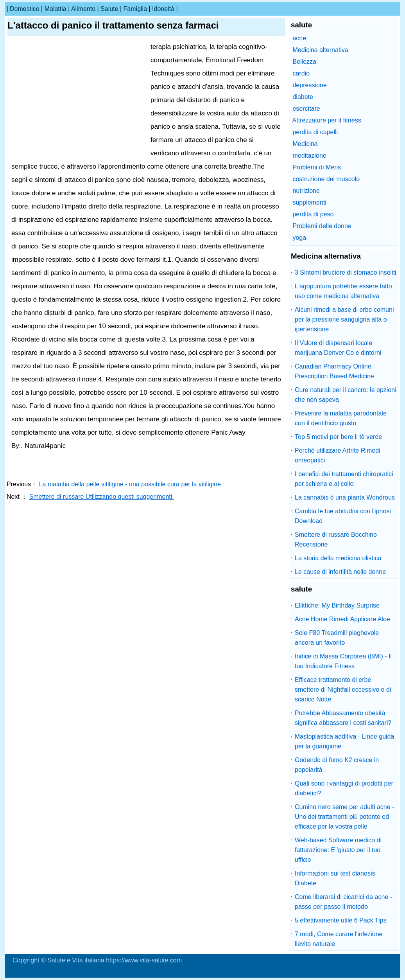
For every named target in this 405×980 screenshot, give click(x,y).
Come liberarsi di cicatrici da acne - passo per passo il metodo (343, 902)
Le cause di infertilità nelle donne (340, 572)
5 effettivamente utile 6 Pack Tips (341, 920)
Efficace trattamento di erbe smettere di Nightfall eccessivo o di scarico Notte (343, 690)
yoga (299, 238)
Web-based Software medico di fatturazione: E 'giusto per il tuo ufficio (338, 850)
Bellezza (304, 62)
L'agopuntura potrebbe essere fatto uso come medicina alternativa (343, 291)
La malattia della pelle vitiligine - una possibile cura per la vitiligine (131, 484)
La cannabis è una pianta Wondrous (345, 497)
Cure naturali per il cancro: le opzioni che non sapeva (346, 395)
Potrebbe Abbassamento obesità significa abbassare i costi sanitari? (343, 718)
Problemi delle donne (322, 226)
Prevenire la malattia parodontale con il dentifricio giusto (341, 418)
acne (299, 38)
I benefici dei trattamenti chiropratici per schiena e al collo (344, 479)
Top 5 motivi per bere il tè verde (338, 437)
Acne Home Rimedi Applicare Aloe (342, 619)
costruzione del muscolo (326, 179)
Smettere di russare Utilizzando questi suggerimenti (102, 497)
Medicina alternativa (320, 50)
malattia (56, 9)
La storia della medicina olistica (338, 558)
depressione (309, 85)
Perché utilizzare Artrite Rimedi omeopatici (338, 455)
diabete (303, 97)
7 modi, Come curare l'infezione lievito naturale (339, 939)
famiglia (135, 9)
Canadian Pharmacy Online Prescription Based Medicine (334, 371)
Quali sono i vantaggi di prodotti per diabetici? (344, 788)
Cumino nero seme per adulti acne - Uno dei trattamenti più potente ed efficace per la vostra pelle (344, 817)
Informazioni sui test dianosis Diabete (335, 878)
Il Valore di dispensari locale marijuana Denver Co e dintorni (338, 348)
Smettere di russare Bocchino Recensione (336, 539)
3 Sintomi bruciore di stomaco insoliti (346, 272)
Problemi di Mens (317, 167)
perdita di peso (313, 214)
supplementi (309, 202)
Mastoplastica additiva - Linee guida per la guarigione (344, 741)
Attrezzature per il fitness (327, 120)
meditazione (309, 156)
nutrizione (306, 191)
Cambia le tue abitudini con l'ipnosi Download (343, 516)
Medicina (305, 144)
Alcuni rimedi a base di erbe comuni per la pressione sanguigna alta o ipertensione (344, 319)
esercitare (306, 109)
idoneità (163, 9)
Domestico (25, 9)
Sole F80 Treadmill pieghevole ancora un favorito (337, 638)
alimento (83, 9)
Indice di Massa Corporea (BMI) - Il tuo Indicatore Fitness (343, 661)
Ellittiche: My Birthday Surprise (337, 605)
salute (109, 9)
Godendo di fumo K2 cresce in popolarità (337, 765)
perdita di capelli (315, 132)
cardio (301, 73)
